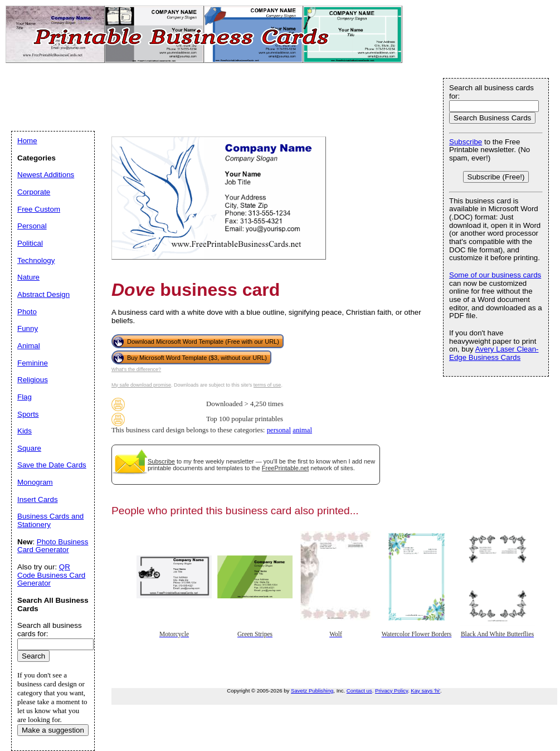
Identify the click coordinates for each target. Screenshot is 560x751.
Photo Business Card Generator (53, 546)
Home (27, 141)
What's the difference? (136, 369)
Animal (29, 346)
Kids (25, 431)
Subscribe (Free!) (496, 177)
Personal (32, 226)
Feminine (33, 363)
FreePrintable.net (285, 468)
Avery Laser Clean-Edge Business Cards (494, 353)
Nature (28, 277)
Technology (36, 260)
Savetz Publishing (312, 691)
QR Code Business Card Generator (51, 575)
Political (30, 243)
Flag (25, 397)
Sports (28, 414)
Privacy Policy (391, 691)
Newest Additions (46, 175)
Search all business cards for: (491, 92)
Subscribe (161, 461)
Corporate (34, 192)
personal (279, 430)
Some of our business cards (495, 275)
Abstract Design (43, 294)
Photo (27, 312)
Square (29, 448)
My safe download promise (141, 385)
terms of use (267, 385)
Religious (33, 380)
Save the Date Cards (52, 465)
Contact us (359, 691)
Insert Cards (38, 499)
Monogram (35, 482)
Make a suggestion (53, 730)
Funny (28, 328)
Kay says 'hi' (425, 691)
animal (302, 430)
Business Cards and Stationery (50, 520)
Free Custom (39, 209)
